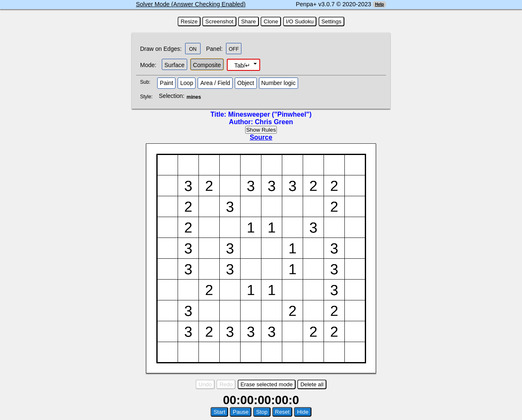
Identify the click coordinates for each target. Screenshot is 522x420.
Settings (331, 21)
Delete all (312, 384)
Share (248, 21)
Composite (207, 65)
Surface (174, 65)
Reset (282, 412)
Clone (271, 21)
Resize (189, 21)
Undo (205, 384)
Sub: (148, 82)
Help (379, 4)
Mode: (148, 65)
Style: (147, 97)
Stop (262, 412)
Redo (226, 384)
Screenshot (219, 21)
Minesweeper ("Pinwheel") (270, 114)
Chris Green (274, 122)
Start (219, 412)
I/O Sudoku (300, 21)
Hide (302, 412)
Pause (241, 412)
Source (261, 137)
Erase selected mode (267, 384)
